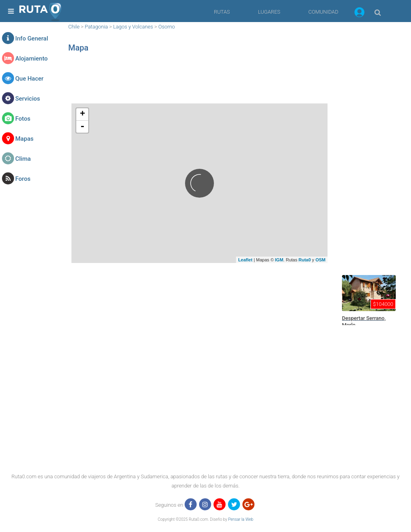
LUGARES (269, 12)
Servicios (28, 99)
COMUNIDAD (323, 12)
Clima (23, 159)
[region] (199, 82)
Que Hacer (29, 79)
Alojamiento (32, 59)
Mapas (24, 139)
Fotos (23, 119)
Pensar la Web (241, 519)
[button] (359, 14)
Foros (23, 179)
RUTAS (222, 12)
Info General (32, 38)
